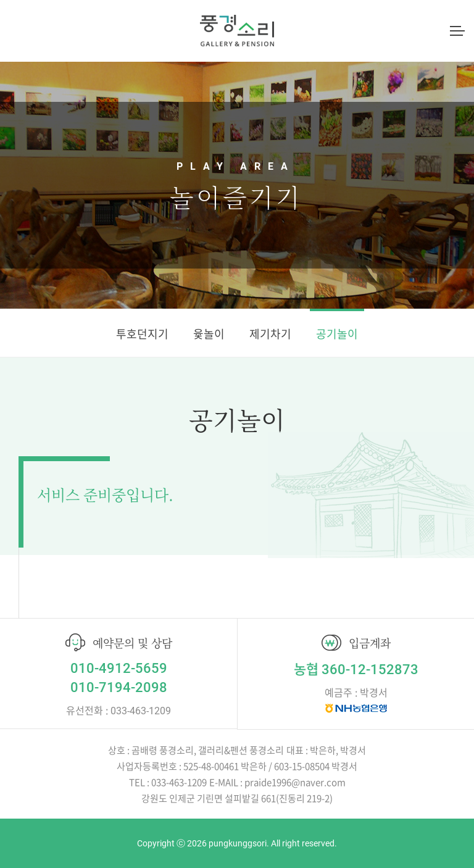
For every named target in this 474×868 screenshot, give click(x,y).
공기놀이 (337, 334)
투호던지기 (142, 334)
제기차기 (270, 334)
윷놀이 (209, 334)
